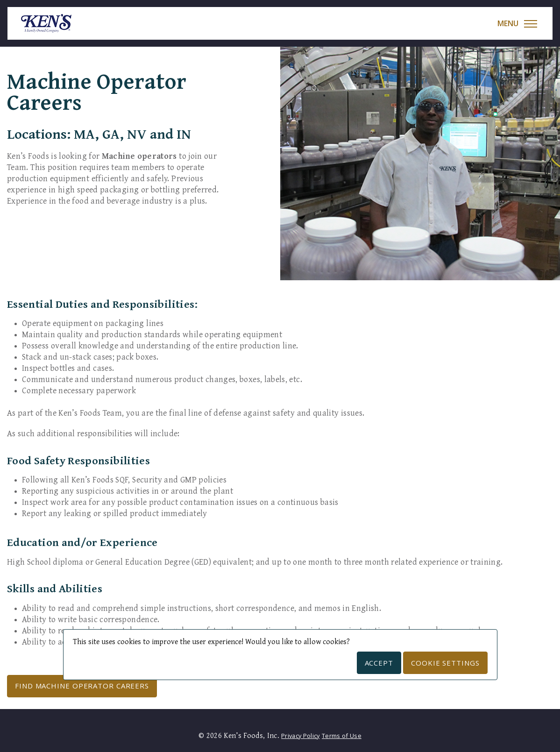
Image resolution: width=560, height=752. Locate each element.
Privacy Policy (300, 736)
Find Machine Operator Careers (82, 686)
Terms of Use (342, 736)
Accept (379, 663)
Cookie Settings (445, 663)
